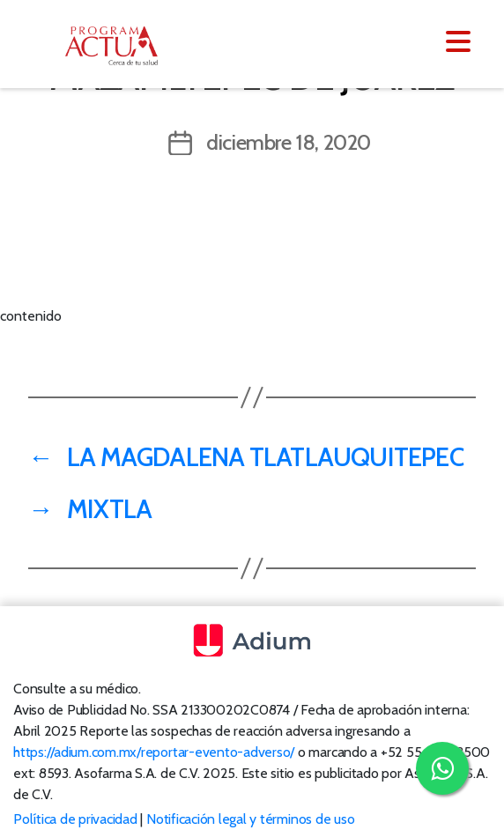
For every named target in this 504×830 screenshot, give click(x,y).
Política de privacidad (75, 819)
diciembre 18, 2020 (289, 142)
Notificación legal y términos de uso (250, 819)
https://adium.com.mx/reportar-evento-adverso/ (154, 752)
